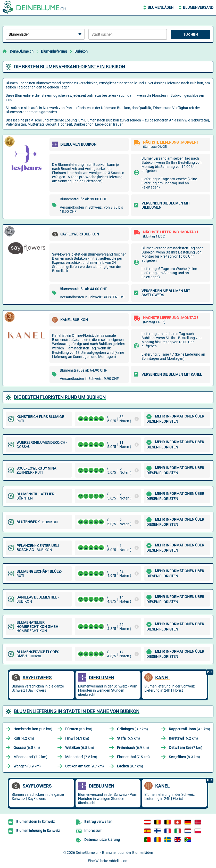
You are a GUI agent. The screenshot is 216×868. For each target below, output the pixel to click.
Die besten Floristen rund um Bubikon (60, 397)
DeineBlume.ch (22, 51)
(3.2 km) (79, 729)
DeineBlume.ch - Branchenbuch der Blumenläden (114, 853)
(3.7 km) (132, 729)
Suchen (190, 34)
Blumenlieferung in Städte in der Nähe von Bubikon (77, 711)
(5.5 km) (128, 738)
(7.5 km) (81, 757)
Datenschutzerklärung (102, 840)
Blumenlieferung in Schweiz (38, 831)
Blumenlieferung (54, 51)
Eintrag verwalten (98, 822)
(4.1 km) (189, 729)
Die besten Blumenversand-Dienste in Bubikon (69, 67)
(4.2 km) (24, 738)
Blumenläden (161, 7)
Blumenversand (198, 7)
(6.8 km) (80, 748)
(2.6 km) (33, 729)
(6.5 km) (27, 748)
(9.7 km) (85, 766)
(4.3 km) (77, 738)
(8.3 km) (184, 757)
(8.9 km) (27, 766)
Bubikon (81, 51)
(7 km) (186, 748)
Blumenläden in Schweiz (35, 822)
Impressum (93, 831)
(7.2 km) (30, 757)
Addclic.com (119, 861)
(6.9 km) (133, 748)
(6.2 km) (183, 738)
